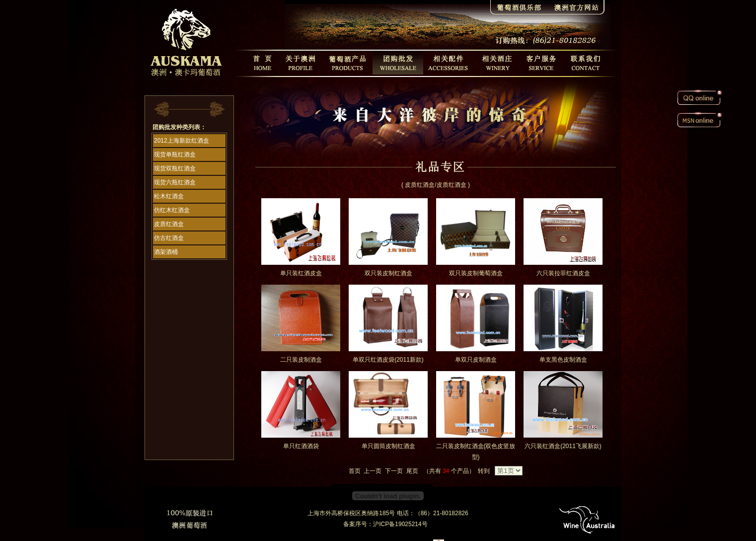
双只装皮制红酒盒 (388, 273)
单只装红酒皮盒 (301, 273)
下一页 (394, 471)
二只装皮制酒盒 (301, 360)
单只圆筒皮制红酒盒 (388, 446)
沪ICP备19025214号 (400, 524)
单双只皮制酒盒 (476, 360)
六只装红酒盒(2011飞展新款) (563, 446)
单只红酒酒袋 (301, 446)
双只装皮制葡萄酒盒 (476, 273)
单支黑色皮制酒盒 (563, 360)
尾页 (412, 471)
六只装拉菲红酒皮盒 (563, 273)
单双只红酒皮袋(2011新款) (388, 360)
